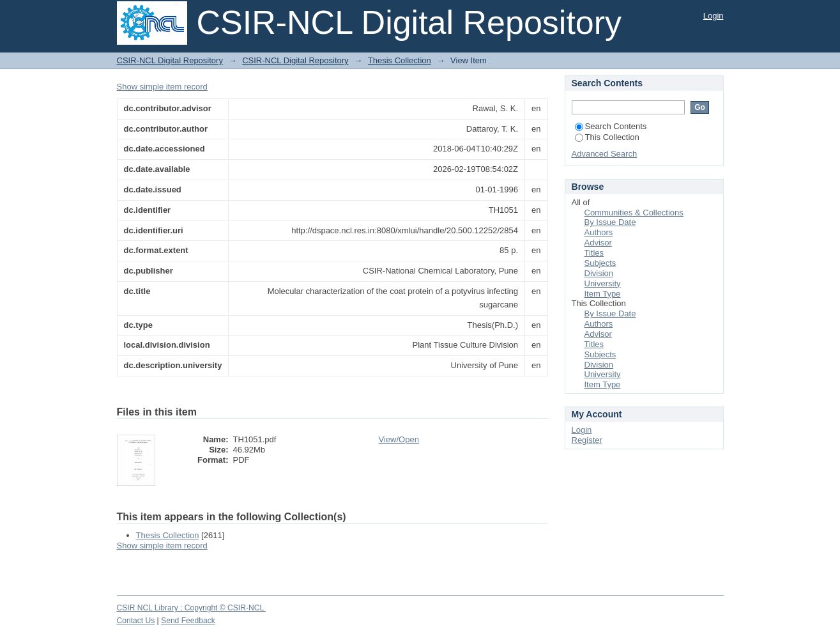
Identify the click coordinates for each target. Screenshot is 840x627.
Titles (594, 253)
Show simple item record (162, 87)
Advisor (598, 243)
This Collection (607, 137)
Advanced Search (605, 154)
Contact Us (136, 621)
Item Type (603, 294)
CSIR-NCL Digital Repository (170, 60)
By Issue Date (610, 222)
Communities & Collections (634, 213)
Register (587, 440)
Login (714, 16)
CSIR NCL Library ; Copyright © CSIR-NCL (192, 608)
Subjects (600, 263)
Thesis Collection (400, 60)
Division (599, 273)
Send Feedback (188, 621)
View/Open (399, 439)
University (603, 283)
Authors (599, 232)
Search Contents (611, 126)
